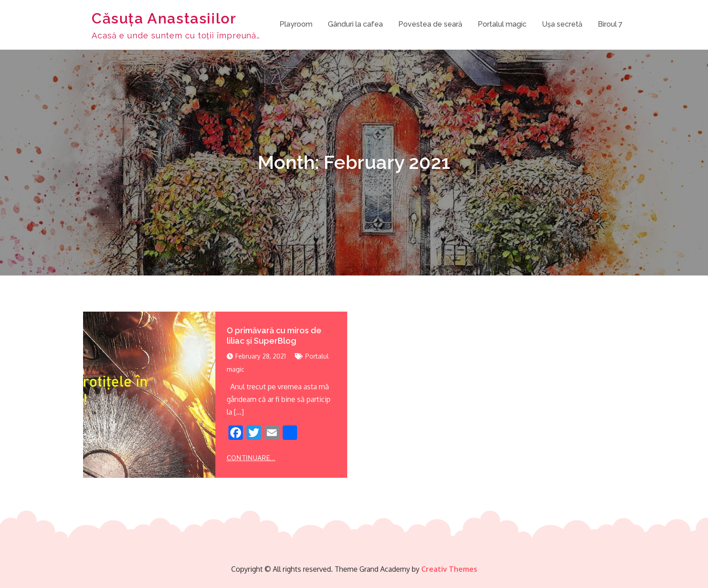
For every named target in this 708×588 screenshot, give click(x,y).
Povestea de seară (430, 24)
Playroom (296, 24)
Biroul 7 (610, 24)
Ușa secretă (562, 24)
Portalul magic (502, 24)
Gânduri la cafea (355, 24)
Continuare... (251, 458)
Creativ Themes (449, 569)
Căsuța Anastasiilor (164, 18)
